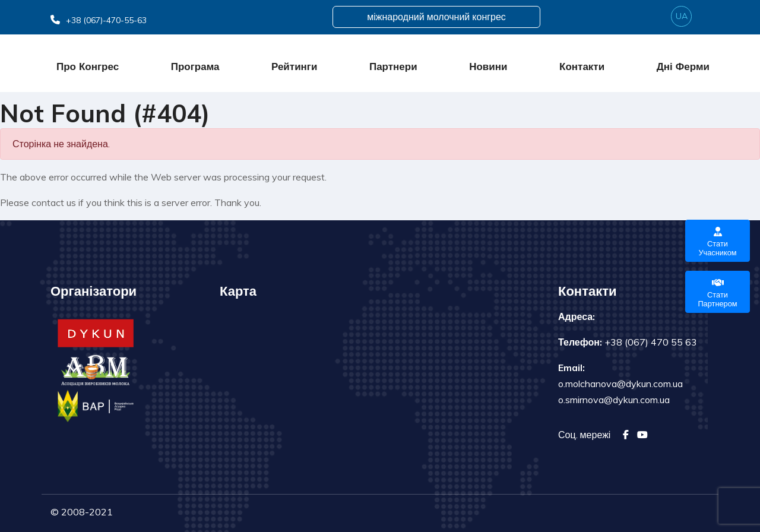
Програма (195, 66)
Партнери (393, 66)
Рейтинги (294, 66)
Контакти (582, 66)
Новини (488, 66)
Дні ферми (683, 66)
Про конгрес (88, 66)
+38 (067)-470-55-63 (99, 20)
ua (682, 16)
